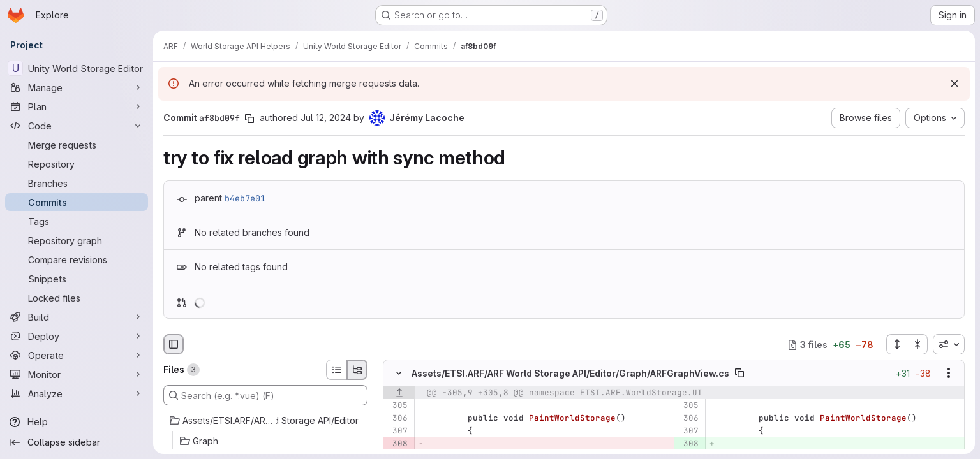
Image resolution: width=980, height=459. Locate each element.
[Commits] (77, 202)
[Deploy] (77, 336)
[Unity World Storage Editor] (77, 68)
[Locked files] (77, 298)
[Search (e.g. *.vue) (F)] (265, 395)
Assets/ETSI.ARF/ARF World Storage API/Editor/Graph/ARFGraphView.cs (570, 373)
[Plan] (77, 106)
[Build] (77, 317)
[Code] (77, 126)
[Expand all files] (896, 344)
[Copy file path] (739, 374)
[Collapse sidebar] (77, 442)
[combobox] (949, 344)
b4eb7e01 (245, 198)
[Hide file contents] (399, 374)
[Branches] (77, 183)
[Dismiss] (954, 84)
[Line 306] (397, 419)
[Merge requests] (77, 145)
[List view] (336, 370)
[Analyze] (77, 393)
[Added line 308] (688, 444)
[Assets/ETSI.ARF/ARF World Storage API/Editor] (265, 421)
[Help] (77, 422)
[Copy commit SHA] (249, 119)
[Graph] (265, 441)
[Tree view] (357, 370)
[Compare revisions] (77, 259)
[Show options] (949, 374)
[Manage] (77, 87)
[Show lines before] (399, 393)
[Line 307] (397, 432)
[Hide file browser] (174, 344)
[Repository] (77, 164)
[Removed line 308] (397, 444)
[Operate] (77, 355)
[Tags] (77, 221)
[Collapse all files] (917, 344)
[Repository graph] (77, 240)
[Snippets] (77, 279)
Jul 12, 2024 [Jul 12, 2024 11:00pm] (326, 118)
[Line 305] (397, 406)
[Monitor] (77, 374)
